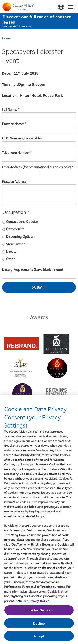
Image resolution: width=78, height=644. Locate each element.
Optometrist (15, 229)
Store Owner (15, 244)
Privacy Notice (39, 602)
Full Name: (10, 109)
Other (10, 259)
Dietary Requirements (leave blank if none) (32, 270)
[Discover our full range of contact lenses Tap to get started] (39, 21)
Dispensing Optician (20, 236)
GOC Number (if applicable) (22, 138)
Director (12, 251)
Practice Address (14, 181)
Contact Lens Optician (22, 221)
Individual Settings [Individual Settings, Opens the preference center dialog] (39, 612)
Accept (39, 638)
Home (6, 38)
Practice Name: (13, 124)
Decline (39, 625)
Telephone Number (16, 153)
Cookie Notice (58, 593)
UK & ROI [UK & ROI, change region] (61, 7)
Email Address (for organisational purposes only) (37, 167)
